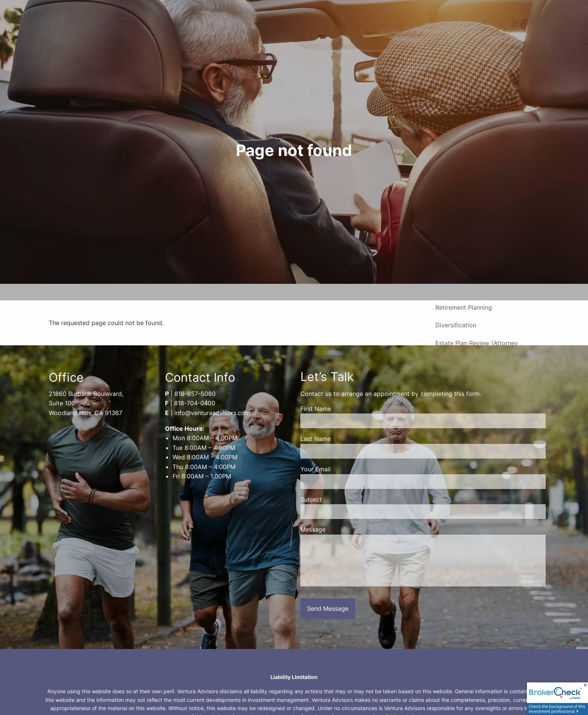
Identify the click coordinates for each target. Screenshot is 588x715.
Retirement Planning (464, 307)
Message (343, 529)
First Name (316, 409)
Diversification (456, 325)
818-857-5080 (195, 394)
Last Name (316, 439)
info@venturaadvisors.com (212, 413)
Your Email (346, 469)
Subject (342, 499)
